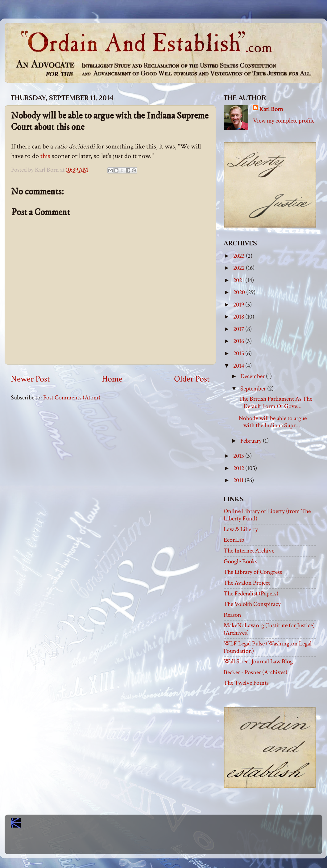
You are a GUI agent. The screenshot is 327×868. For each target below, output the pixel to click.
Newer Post (30, 379)
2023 (240, 256)
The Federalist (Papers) (251, 594)
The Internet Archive (249, 551)
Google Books (240, 561)
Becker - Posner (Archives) (255, 672)
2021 (239, 280)
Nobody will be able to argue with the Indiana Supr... (273, 422)
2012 (239, 468)
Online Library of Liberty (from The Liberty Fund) (267, 515)
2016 (239, 341)
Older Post (192, 379)
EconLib (234, 540)
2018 (239, 317)
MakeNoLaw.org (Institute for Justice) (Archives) (269, 629)
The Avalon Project (247, 583)
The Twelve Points (246, 683)
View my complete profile (284, 121)
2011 (239, 480)
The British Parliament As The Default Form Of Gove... (275, 403)
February (252, 441)
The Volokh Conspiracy (252, 604)
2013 (239, 456)
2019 (239, 305)
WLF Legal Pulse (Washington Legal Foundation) (268, 647)
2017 (239, 329)
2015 (239, 353)
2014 (239, 366)
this (45, 156)
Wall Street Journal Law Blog (258, 661)
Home (112, 379)
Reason (232, 615)
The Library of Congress (253, 572)
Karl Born (271, 109)
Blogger (177, 843)
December (253, 376)
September (254, 389)
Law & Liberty (241, 529)
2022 (240, 268)
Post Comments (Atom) (72, 398)
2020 (240, 292)
